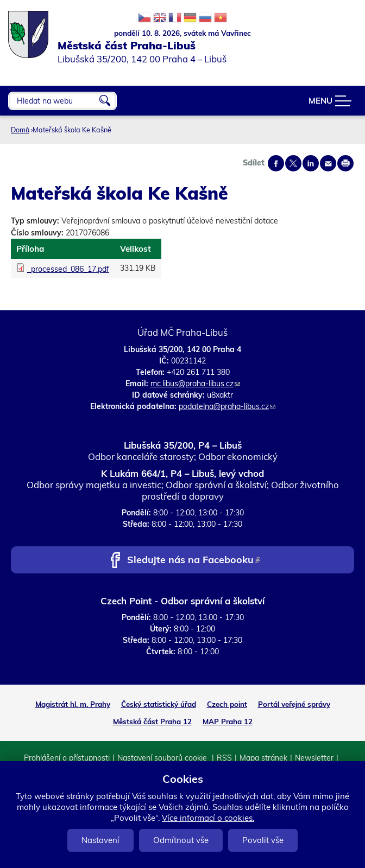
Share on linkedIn (311, 163)
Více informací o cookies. (208, 818)
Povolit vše (263, 840)
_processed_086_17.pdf (68, 269)
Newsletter (314, 758)
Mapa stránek (263, 758)
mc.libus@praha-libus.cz (195, 384)
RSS (224, 758)
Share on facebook (276, 163)
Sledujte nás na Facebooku (194, 561)
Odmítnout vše (181, 840)
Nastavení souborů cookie (163, 758)
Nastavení (100, 840)
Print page (345, 163)
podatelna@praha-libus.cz (227, 406)
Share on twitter (293, 163)
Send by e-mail (328, 163)
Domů (20, 130)
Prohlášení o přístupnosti (67, 758)
